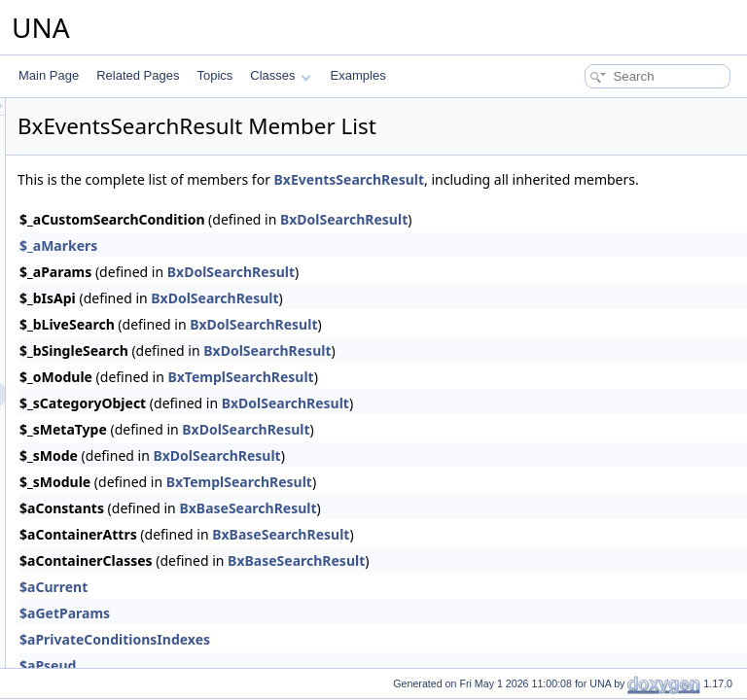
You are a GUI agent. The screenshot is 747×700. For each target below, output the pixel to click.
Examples (358, 75)
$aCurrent (297, 608)
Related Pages (138, 75)
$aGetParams (308, 634)
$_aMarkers (302, 267)
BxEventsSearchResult (592, 179)
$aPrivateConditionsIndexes (358, 661)
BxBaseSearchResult (491, 529)
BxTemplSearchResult (483, 398)
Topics (214, 75)
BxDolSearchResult (587, 241)
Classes (280, 75)
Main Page (49, 75)
